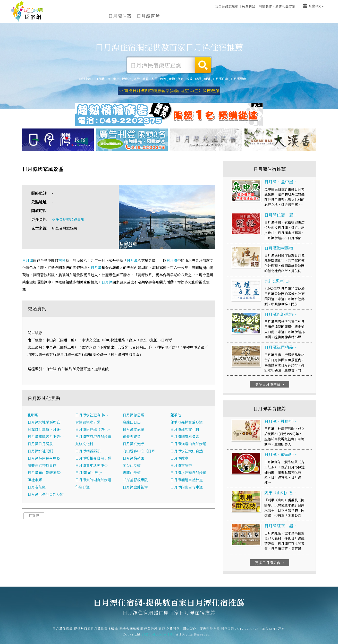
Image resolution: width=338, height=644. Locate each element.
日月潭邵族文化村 (185, 430)
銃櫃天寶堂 (132, 437)
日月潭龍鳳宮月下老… (46, 437)
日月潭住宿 (120, 16)
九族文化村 (84, 444)
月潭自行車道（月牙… (46, 430)
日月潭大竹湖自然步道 (93, 480)
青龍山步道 (132, 473)
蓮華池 (176, 415)
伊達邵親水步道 (88, 422)
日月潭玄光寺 (133, 444)
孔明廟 (33, 415)
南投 (62, 260)
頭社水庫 (35, 480)
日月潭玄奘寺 (181, 466)
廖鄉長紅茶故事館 (42, 466)
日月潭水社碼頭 (40, 451)
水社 (116, 79)
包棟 (163, 79)
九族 (137, 79)
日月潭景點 (290, 18)
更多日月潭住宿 (270, 384)
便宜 (181, 79)
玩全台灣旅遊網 (227, 6)
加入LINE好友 (273, 632)
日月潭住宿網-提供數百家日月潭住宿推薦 (27, 12)
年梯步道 (82, 487)
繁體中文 (313, 6)
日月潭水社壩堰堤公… (46, 422)
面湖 (207, 79)
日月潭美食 (205, 16)
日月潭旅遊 (176, 16)
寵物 (172, 79)
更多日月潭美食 (270, 563)
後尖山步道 (132, 466)
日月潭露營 (148, 16)
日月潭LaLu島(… (89, 473)
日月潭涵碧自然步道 (187, 480)
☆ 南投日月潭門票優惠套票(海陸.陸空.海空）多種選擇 (169, 91)
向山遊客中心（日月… (141, 451)
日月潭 (28, 260)
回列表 (34, 516)
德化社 (126, 79)
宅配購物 (316, 19)
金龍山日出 (132, 422)
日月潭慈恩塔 (133, 415)
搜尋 (203, 65)
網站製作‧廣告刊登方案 (277, 6)
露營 (189, 79)
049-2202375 (248, 632)
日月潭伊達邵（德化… (93, 430)
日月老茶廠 (37, 487)
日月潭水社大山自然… (188, 451)
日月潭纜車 (238, 79)
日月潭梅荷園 (133, 458)
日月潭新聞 (261, 17)
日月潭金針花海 (135, 487)
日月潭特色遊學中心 (44, 458)
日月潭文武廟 (133, 430)
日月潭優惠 (233, 16)
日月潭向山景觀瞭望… (46, 473)
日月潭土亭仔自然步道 (46, 494)
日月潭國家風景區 (185, 437)
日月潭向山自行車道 (187, 487)
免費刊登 (249, 6)
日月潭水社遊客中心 (91, 415)
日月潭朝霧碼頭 (88, 451)
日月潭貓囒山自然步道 (188, 444)
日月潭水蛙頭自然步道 (188, 473)
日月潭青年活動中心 (91, 466)
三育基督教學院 (135, 480)
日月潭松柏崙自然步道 (93, 458)
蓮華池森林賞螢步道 (187, 422)
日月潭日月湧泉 (40, 444)
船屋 (198, 79)
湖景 (146, 79)
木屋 (154, 79)
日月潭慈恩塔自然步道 (93, 437)
